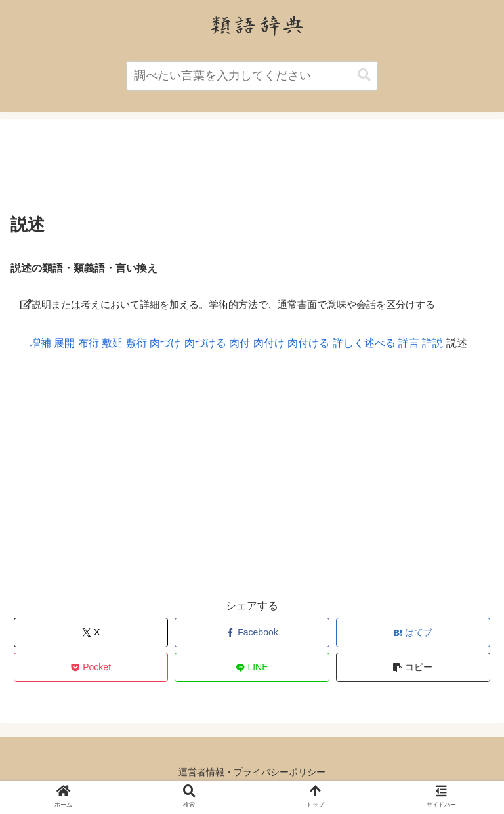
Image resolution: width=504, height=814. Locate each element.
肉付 (240, 343)
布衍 (89, 343)
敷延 (112, 343)
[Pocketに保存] (91, 667)
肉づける (205, 343)
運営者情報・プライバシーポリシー (252, 772)
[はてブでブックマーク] (413, 632)
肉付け (269, 343)
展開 (64, 343)
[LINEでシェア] (252, 667)
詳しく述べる (364, 343)
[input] (252, 76)
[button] (364, 75)
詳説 (432, 343)
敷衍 (136, 343)
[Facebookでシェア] (252, 632)
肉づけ (165, 343)
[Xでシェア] (91, 632)
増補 (41, 343)
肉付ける (308, 343)
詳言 (409, 343)
